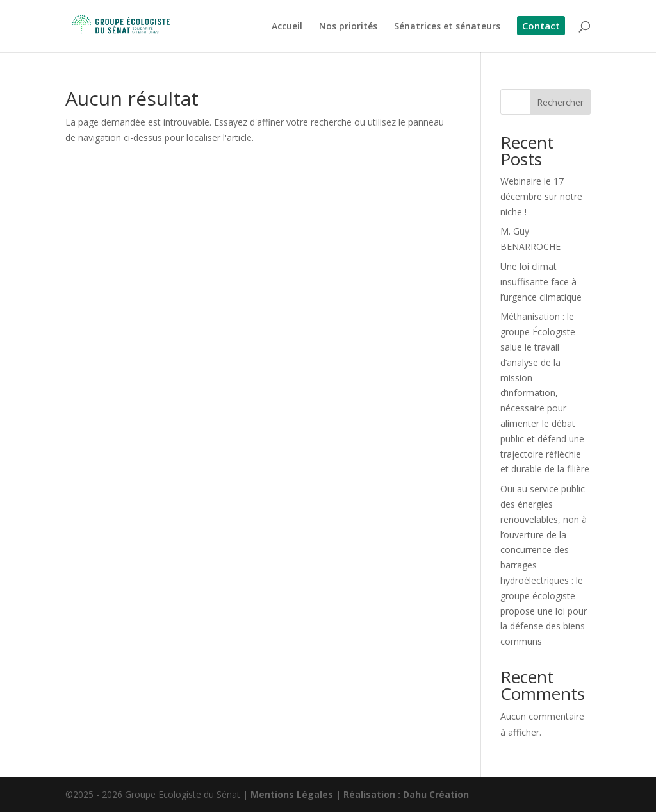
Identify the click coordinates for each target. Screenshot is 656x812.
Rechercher (560, 102)
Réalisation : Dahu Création (406, 794)
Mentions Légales (292, 794)
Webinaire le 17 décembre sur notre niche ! (541, 196)
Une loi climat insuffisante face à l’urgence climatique (541, 282)
